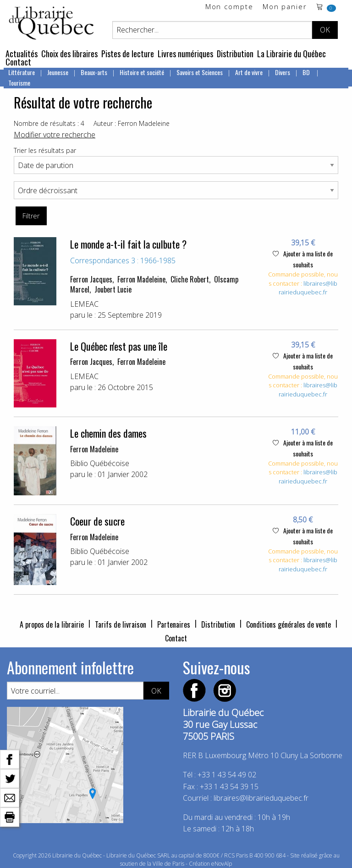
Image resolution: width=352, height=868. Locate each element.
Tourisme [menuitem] (19, 83)
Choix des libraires (69, 54)
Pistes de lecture (128, 54)
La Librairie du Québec (291, 54)
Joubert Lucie (113, 289)
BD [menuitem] (307, 72)
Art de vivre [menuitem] (249, 72)
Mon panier (285, 7)
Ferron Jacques (91, 279)
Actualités (22, 54)
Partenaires (174, 624)
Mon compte (229, 7)
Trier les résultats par (45, 150)
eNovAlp (222, 864)
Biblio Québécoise (100, 463)
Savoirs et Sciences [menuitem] (200, 72)
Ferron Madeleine (141, 279)
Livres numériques (185, 54)
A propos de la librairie (52, 624)
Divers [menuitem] (283, 72)
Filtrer (31, 216)
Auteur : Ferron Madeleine (132, 123)
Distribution (235, 54)
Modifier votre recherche (55, 135)
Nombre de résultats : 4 (49, 123)
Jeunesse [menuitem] (58, 72)
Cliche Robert (190, 279)
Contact (18, 62)
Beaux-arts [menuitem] (94, 72)
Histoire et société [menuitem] (142, 72)
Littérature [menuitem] (22, 72)
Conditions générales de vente (289, 624)
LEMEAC (84, 304)
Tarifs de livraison (121, 624)
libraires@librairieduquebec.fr (308, 288)
